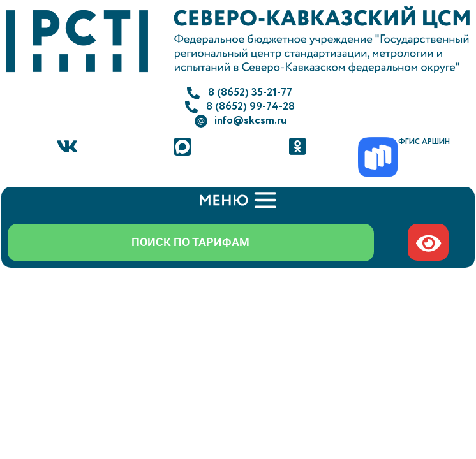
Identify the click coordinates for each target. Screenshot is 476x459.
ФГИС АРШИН (424, 142)
